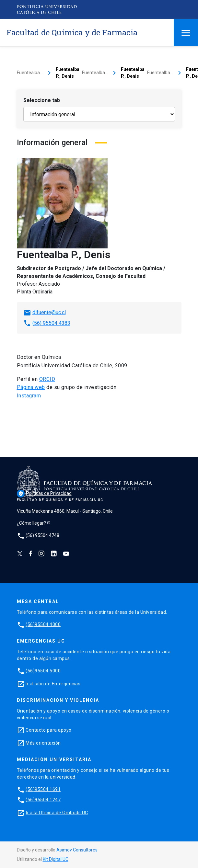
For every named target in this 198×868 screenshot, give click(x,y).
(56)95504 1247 (43, 800)
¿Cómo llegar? (32, 523)
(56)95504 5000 (43, 671)
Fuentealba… (30, 73)
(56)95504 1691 (43, 789)
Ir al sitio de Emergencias (53, 684)
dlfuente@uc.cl (49, 312)
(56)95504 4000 (43, 624)
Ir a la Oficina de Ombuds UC (57, 813)
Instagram (29, 396)
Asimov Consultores (77, 850)
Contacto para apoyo (49, 730)
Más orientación (43, 743)
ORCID (47, 379)
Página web (31, 387)
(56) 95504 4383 (51, 323)
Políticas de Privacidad (44, 493)
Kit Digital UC (56, 859)
